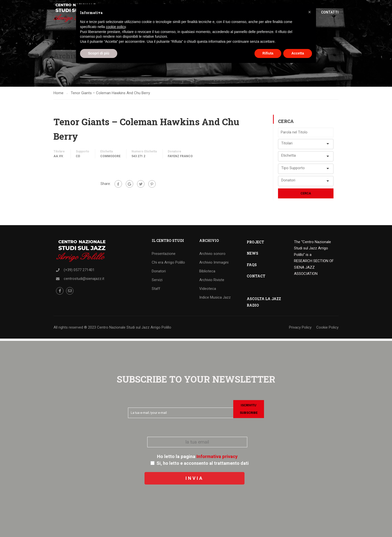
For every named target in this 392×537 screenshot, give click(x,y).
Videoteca (208, 291)
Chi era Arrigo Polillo (168, 264)
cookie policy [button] (116, 27)
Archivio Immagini (214, 264)
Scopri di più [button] (99, 53)
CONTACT (256, 278)
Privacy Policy (300, 329)
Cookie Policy (327, 329)
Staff (156, 291)
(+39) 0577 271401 (79, 272)
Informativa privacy (217, 457)
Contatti (330, 12)
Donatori (159, 273)
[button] (309, 12)
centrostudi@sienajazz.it (84, 281)
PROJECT (255, 244)
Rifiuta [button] (268, 53)
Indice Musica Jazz (215, 299)
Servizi (157, 282)
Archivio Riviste (212, 282)
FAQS (252, 267)
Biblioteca (207, 273)
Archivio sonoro (212, 256)
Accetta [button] (298, 53)
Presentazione (164, 256)
